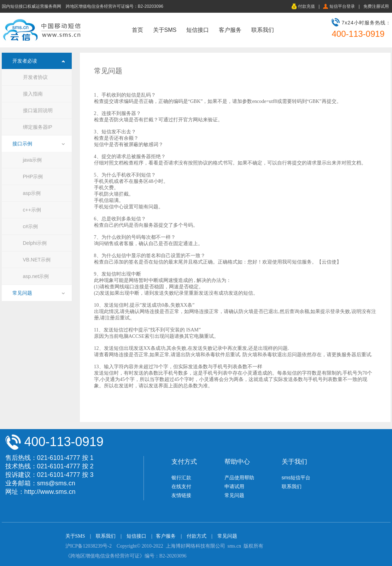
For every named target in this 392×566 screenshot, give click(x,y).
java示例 (33, 160)
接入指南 (33, 94)
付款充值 (306, 6)
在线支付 (181, 486)
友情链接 (181, 495)
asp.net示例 (36, 276)
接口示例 (22, 144)
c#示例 (31, 226)
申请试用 (234, 486)
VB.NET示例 (37, 260)
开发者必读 (25, 61)
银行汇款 (181, 478)
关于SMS (165, 30)
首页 (138, 30)
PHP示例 (33, 177)
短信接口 (198, 30)
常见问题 (22, 293)
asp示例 (32, 193)
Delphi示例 (35, 243)
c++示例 (32, 210)
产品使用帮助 (239, 478)
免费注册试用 (376, 6)
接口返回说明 (38, 110)
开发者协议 (35, 77)
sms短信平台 (296, 478)
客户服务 (230, 30)
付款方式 (197, 536)
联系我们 (263, 30)
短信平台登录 (342, 6)
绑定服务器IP (38, 127)
